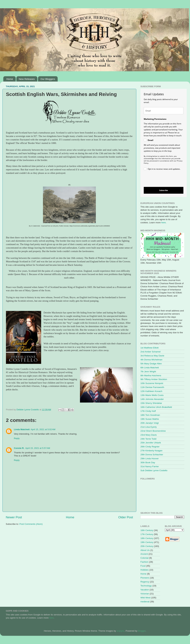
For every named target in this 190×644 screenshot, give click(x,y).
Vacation (145, 590)
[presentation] (161, 179)
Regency (145, 582)
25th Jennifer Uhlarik (151, 443)
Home (10, 79)
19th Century (147, 542)
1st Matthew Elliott (150, 348)
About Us (145, 550)
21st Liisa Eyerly (149, 427)
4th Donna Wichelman (151, 360)
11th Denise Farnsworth (152, 387)
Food (143, 566)
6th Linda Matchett (150, 368)
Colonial (144, 558)
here (163, 223)
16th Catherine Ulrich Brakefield (156, 407)
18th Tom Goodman (150, 415)
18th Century (147, 538)
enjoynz (121, 631)
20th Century (147, 546)
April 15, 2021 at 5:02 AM (43, 429)
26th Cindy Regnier (150, 447)
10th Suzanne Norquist (152, 383)
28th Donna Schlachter (152, 455)
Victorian (145, 594)
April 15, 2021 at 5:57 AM (38, 448)
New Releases (27, 79)
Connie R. (19, 448)
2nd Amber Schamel (151, 352)
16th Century (147, 530)
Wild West (145, 598)
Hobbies (145, 570)
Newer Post (14, 517)
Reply (17, 438)
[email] (164, 111)
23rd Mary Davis (149, 435)
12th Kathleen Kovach (151, 391)
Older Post (126, 517)
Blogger (142, 631)
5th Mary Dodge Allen (151, 364)
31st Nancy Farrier (150, 466)
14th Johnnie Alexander (152, 399)
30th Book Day (148, 462)
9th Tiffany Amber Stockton (154, 379)
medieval (145, 602)
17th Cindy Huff (148, 411)
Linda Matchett (22, 429)
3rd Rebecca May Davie (152, 356)
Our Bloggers (48, 79)
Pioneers (145, 578)
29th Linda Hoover (150, 459)
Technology (146, 586)
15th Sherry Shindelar (151, 403)
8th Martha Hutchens (151, 376)
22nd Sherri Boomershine (153, 431)
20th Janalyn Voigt (150, 423)
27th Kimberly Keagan (151, 451)
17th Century (147, 534)
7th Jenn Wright (148, 372)
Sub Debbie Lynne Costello (154, 470)
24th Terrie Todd (148, 439)
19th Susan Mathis (150, 419)
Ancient (144, 554)
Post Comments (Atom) (31, 524)
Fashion (144, 562)
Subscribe (164, 190)
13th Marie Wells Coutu (152, 395)
